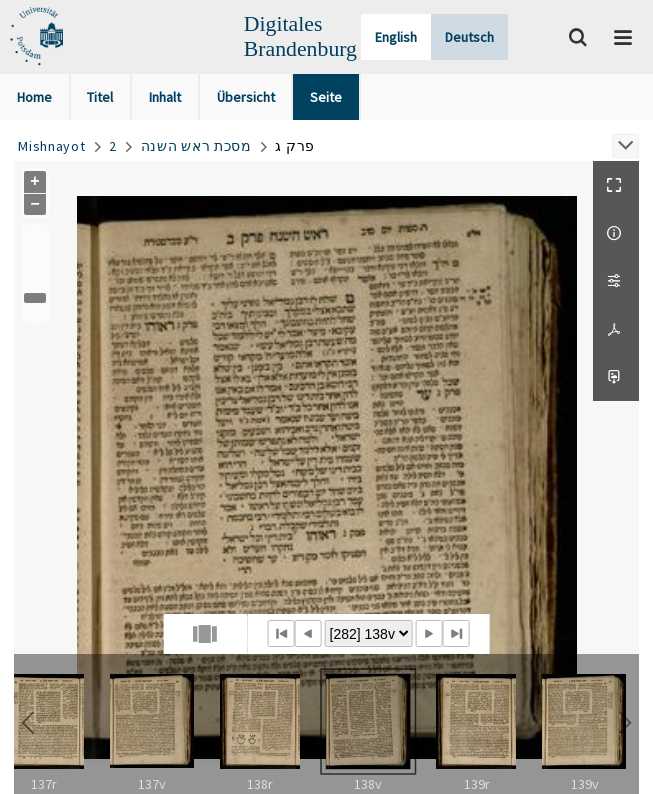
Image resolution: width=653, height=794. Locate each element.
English (396, 37)
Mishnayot (51, 146)
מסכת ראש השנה (196, 146)
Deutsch (469, 37)
